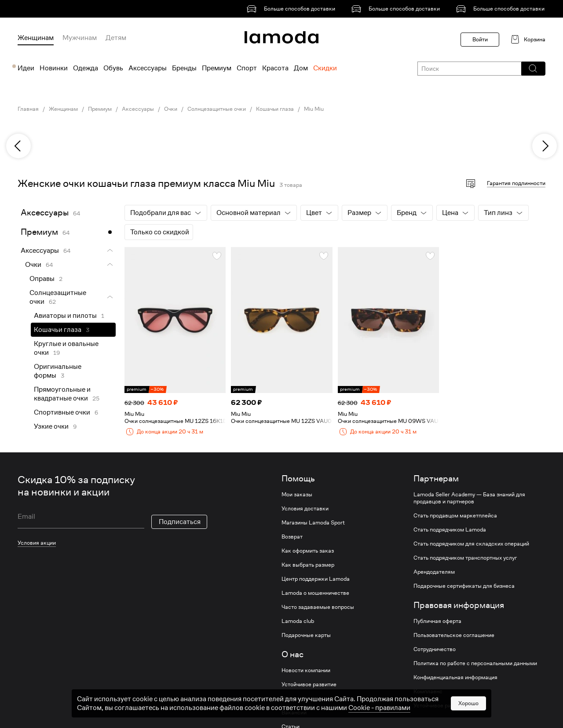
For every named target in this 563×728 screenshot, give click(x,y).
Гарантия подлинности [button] (516, 183)
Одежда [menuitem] (86, 68)
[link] (292, 9)
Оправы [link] (42, 279)
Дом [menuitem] (301, 68)
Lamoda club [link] (298, 621)
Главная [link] (28, 109)
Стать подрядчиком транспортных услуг (465, 558)
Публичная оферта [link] (437, 621)
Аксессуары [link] (138, 109)
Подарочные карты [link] (306, 635)
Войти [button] (480, 39)
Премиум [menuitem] (217, 68)
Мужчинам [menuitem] (80, 38)
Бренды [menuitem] (184, 68)
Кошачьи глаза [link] (275, 109)
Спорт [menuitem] (247, 68)
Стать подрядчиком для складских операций (471, 544)
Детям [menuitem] (116, 38)
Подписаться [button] (180, 522)
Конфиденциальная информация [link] (455, 677)
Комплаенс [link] (428, 692)
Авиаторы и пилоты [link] (65, 316)
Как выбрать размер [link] (308, 565)
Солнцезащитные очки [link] (217, 109)
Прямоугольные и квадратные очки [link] (62, 394)
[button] (533, 69)
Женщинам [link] (63, 109)
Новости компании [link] (306, 670)
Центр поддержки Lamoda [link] (316, 579)
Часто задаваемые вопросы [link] (318, 607)
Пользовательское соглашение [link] (454, 635)
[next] (545, 146)
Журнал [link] (292, 699)
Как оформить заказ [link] (308, 551)
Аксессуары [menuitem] (148, 68)
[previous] (18, 146)
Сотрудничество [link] (435, 649)
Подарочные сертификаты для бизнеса (464, 586)
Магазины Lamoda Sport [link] (313, 523)
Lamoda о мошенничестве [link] (315, 593)
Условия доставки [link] (305, 509)
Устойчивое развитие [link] (309, 684)
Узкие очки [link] (51, 426)
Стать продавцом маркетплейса (455, 516)
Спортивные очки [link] (62, 412)
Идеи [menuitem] (26, 68)
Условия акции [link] (37, 543)
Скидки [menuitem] (325, 68)
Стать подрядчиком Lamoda (450, 530)
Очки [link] (171, 109)
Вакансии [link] (294, 713)
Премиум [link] (100, 109)
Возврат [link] (292, 537)
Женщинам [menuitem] (36, 38)
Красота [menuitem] (275, 68)
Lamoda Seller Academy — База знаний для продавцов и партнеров (469, 498)
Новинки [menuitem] (54, 68)
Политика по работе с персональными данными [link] (475, 663)
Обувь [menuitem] (113, 68)
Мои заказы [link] (297, 495)
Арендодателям (434, 572)
